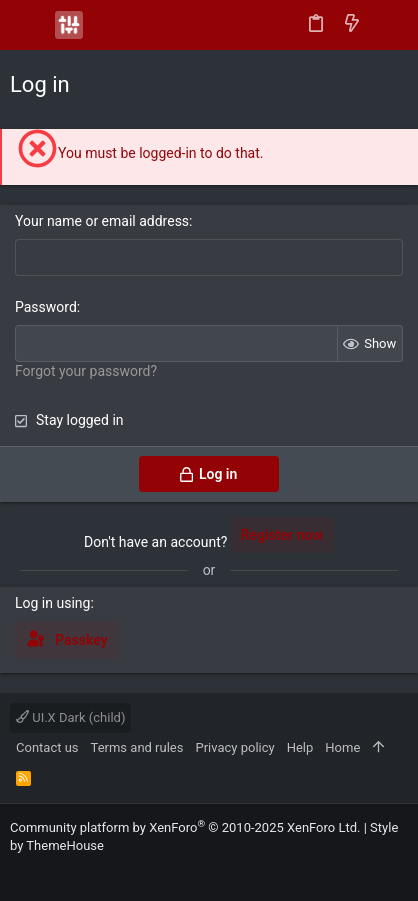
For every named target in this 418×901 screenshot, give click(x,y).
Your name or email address (102, 221)
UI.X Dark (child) (70, 717)
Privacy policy (234, 747)
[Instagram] (49, 870)
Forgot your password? (86, 371)
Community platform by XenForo (185, 827)
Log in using (52, 603)
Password (46, 307)
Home (342, 747)
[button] (30, 25)
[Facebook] (19, 870)
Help (300, 747)
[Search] (388, 24)
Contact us (47, 747)
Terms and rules (137, 747)
